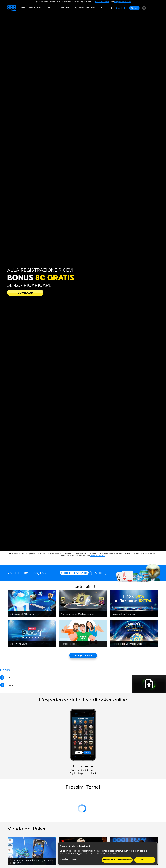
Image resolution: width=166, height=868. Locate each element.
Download (98, 573)
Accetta (145, 860)
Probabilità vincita (102, 2)
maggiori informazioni (123, 2)
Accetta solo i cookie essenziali (117, 860)
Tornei (101, 8)
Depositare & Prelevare (84, 8)
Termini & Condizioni (98, 556)
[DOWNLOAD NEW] (25, 293)
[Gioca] (134, 8)
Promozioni (65, 8)
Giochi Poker (50, 8)
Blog (110, 8)
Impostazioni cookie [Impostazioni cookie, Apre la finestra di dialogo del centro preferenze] (69, 859)
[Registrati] (121, 8)
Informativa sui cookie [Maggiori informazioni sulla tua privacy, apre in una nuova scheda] (106, 854)
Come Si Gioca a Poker (30, 8)
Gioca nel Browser (74, 573)
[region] (108, 854)
